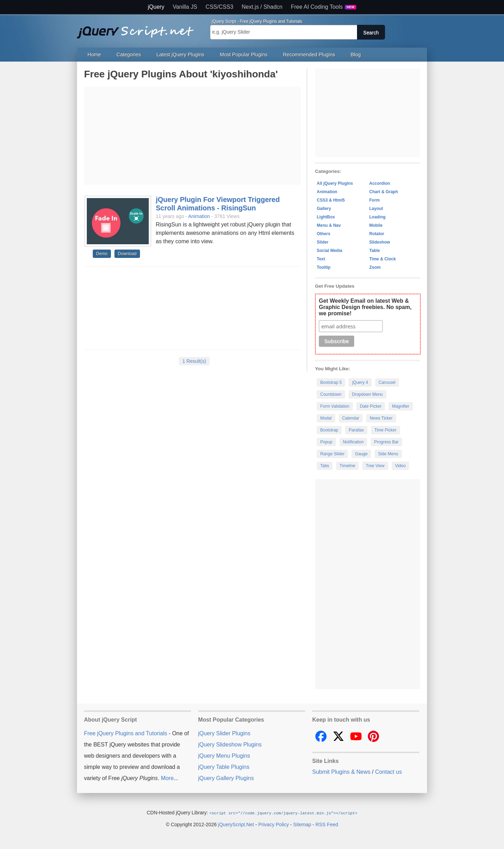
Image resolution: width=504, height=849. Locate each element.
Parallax (356, 430)
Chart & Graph (384, 192)
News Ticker (381, 418)
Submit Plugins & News (341, 772)
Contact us (388, 772)
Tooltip (324, 267)
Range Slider (332, 454)
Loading (377, 217)
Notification (353, 442)
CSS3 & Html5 (331, 200)
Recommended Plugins (309, 55)
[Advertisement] (192, 136)
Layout (376, 209)
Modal (326, 418)
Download (127, 254)
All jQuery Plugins (335, 183)
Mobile (376, 225)
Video (400, 466)
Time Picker (386, 430)
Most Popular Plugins (244, 55)
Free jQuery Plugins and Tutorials (138, 28)
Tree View (375, 466)
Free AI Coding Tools (324, 7)
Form (374, 200)
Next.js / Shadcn (262, 7)
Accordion (380, 183)
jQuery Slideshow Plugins (230, 745)
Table (374, 251)
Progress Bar (386, 442)
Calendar (351, 418)
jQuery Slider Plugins (224, 733)
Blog (356, 55)
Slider (323, 242)
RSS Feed (327, 824)
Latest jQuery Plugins (180, 55)
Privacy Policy (274, 824)
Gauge (361, 454)
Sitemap (302, 824)
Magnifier (401, 406)
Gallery (324, 209)
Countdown (331, 394)
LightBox (326, 217)
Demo (102, 254)
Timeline (347, 466)
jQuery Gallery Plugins (226, 778)
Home (94, 55)
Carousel (387, 383)
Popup (326, 442)
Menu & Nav (329, 225)
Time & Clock (383, 259)
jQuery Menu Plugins (224, 756)
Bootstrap (329, 430)
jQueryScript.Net (236, 824)
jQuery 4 (360, 383)
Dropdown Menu (367, 394)
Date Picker (371, 406)
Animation (199, 216)
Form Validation (335, 406)
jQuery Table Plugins (224, 767)
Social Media (330, 251)
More (167, 778)
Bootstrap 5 (331, 383)
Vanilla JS (185, 7)
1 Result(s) (194, 361)
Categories (129, 55)
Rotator (377, 234)
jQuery (156, 7)
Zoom (375, 267)
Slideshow (380, 242)
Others (324, 234)
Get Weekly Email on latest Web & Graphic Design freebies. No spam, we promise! (365, 307)
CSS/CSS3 (219, 7)
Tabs (325, 466)
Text (321, 259)
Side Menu (388, 454)
